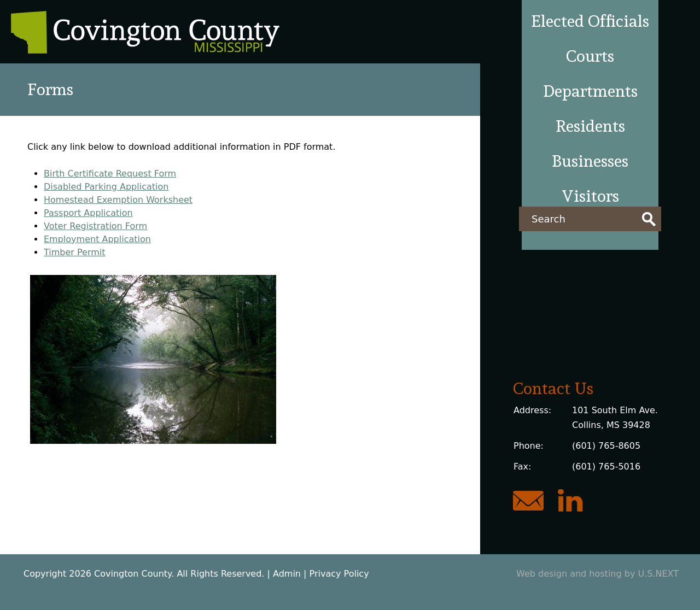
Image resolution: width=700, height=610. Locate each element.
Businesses (590, 161)
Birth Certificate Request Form (110, 174)
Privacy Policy (339, 574)
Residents (590, 126)
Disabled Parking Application (106, 187)
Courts (590, 56)
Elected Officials (590, 21)
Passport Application (88, 213)
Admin (287, 574)
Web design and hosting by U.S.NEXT (597, 574)
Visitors (590, 196)
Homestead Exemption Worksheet (118, 200)
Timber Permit (75, 252)
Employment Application (97, 239)
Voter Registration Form (95, 226)
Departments (590, 91)
